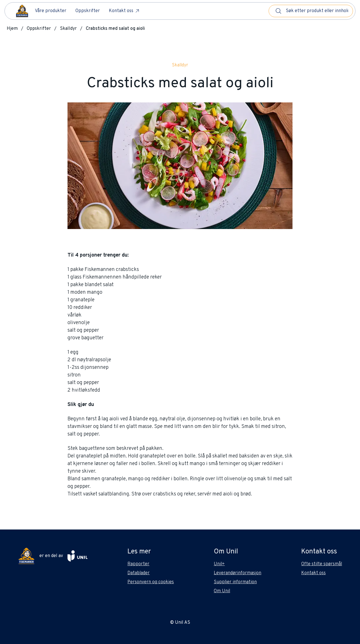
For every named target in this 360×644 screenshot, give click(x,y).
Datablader (139, 573)
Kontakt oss (124, 11)
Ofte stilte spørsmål (322, 564)
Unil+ (219, 564)
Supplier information (235, 582)
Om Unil (222, 591)
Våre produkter (51, 11)
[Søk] (278, 11)
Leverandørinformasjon (238, 573)
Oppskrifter (88, 11)
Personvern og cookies (151, 582)
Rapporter (138, 564)
